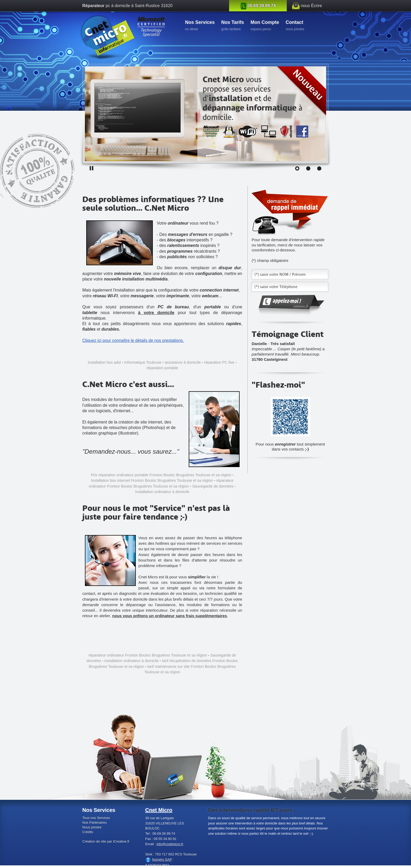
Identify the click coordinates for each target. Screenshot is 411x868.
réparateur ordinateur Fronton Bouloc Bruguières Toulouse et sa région (148, 655)
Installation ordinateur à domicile (162, 492)
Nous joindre (92, 827)
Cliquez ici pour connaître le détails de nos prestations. (133, 340)
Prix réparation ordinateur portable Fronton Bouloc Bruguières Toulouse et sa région (161, 475)
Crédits (88, 832)
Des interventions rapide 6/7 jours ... (253, 810)
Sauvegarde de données (213, 486)
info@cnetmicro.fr (170, 844)
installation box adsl (104, 362)
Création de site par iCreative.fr (106, 841)
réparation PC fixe (219, 362)
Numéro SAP (162, 859)
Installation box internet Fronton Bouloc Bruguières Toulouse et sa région (152, 480)
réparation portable (162, 368)
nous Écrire (311, 6)
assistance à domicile (183, 362)
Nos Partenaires (94, 822)
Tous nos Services (96, 818)
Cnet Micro (159, 810)
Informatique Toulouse (143, 362)
